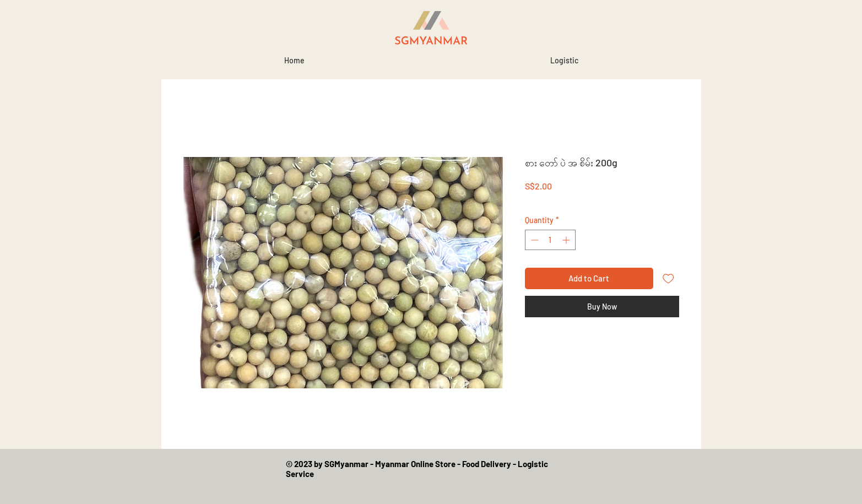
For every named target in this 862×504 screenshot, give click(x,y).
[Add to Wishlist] (668, 278)
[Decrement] (533, 240)
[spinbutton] (550, 240)
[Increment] (567, 240)
